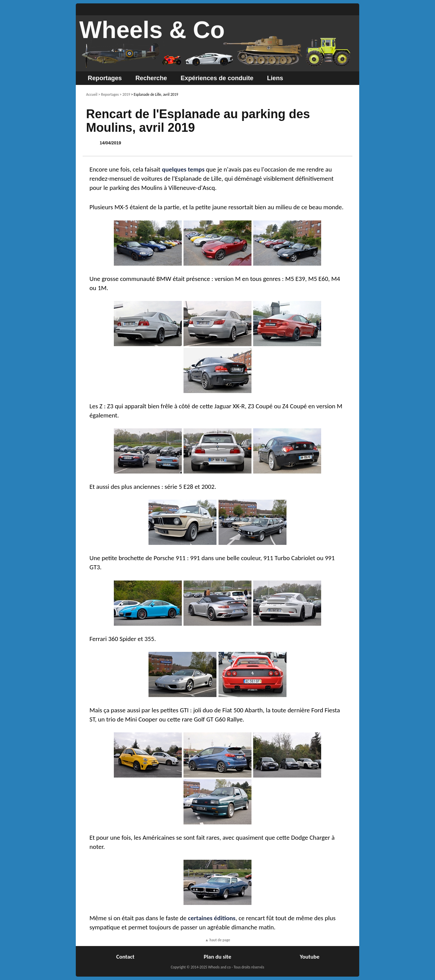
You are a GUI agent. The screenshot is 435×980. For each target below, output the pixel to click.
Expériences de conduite (217, 78)
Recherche (151, 78)
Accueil (92, 94)
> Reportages (108, 94)
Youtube (310, 957)
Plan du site (218, 957)
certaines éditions (212, 918)
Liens (275, 78)
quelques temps (183, 169)
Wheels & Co (152, 30)
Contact (125, 957)
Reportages (105, 78)
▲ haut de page (217, 940)
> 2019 (125, 94)
